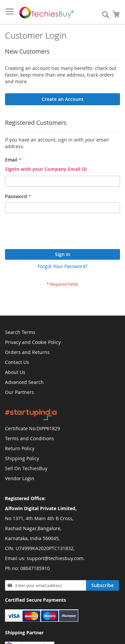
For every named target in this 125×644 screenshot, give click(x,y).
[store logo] (47, 12)
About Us (15, 372)
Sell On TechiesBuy (26, 468)
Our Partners (19, 392)
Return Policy (20, 448)
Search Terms (20, 332)
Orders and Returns (27, 352)
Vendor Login (20, 478)
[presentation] (56, 233)
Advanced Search (24, 382)
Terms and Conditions (29, 438)
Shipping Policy (22, 458)
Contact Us (17, 362)
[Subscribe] (102, 585)
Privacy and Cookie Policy (33, 342)
